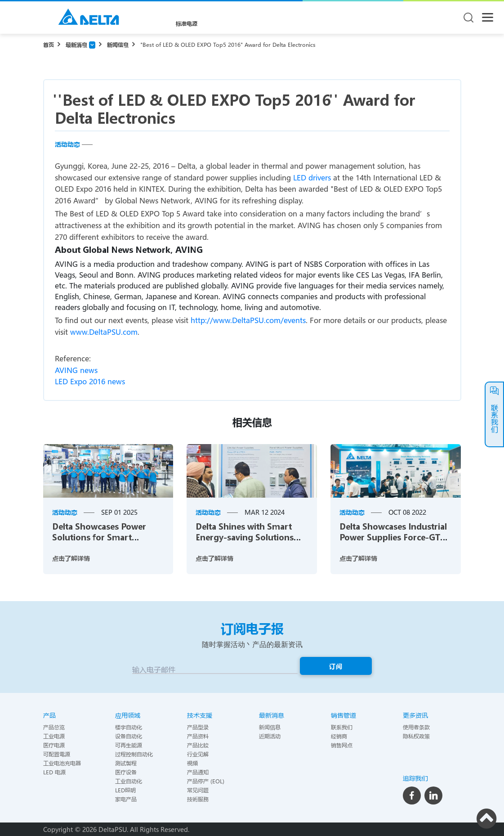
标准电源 (187, 23)
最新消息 (76, 45)
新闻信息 (118, 45)
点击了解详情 (71, 558)
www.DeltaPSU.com (104, 332)
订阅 (336, 666)
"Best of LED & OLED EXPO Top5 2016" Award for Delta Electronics (228, 45)
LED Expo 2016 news (90, 381)
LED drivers (312, 178)
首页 (49, 45)
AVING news (76, 370)
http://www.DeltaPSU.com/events (248, 320)
